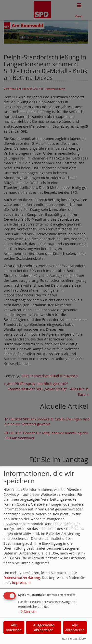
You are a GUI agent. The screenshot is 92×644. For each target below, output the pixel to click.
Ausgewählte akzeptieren (44, 627)
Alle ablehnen (14, 627)
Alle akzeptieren (75, 627)
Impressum (21, 582)
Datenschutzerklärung (22, 578)
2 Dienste (27, 612)
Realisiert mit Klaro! (74, 638)
